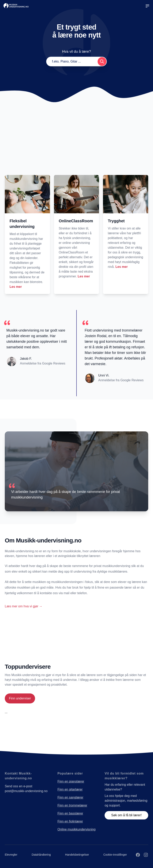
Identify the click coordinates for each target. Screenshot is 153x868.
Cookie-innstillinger (115, 855)
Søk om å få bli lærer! (126, 815)
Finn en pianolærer (71, 781)
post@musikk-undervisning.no (26, 791)
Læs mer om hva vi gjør (24, 606)
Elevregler (11, 855)
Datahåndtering (41, 855)
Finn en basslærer (70, 813)
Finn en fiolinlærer (70, 821)
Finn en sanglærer (70, 797)
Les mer (16, 287)
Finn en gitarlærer (70, 789)
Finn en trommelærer (72, 805)
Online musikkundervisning (76, 829)
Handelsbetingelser (77, 855)
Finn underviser (20, 698)
